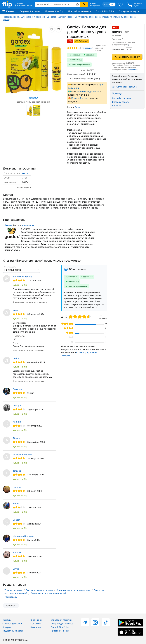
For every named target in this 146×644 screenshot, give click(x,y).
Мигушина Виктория (24, 536)
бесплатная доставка (88, 91)
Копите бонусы (79, 98)
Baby (78, 107)
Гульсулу (17, 389)
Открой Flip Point (105, 11)
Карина (17, 422)
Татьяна (17, 471)
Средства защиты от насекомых (62, 17)
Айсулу (17, 438)
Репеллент (11, 606)
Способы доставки (122, 98)
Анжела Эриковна (22, 454)
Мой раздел (95, 6)
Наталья (17, 487)
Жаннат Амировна (23, 277)
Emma (16, 569)
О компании (37, 620)
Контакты (117, 106)
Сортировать (10, 267)
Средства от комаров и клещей (94, 17)
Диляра (17, 405)
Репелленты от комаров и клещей (48, 593)
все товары (28, 225)
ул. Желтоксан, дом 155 (124, 87)
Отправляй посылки (30, 11)
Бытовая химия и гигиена (33, 17)
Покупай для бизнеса (80, 11)
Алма (15, 310)
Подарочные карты (129, 11)
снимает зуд (76, 60)
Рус (112, 4)
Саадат (17, 520)
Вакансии (36, 627)
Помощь (7, 620)
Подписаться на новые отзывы (101, 48)
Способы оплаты (121, 102)
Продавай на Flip (54, 11)
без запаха (91, 55)
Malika (16, 503)
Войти (93, 4)
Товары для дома (11, 17)
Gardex (26, 173)
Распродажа (11, 597)
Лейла (16, 358)
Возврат (7, 627)
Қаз (106, 4)
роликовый (75, 55)
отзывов (88, 48)
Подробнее (133, 70)
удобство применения (80, 64)
